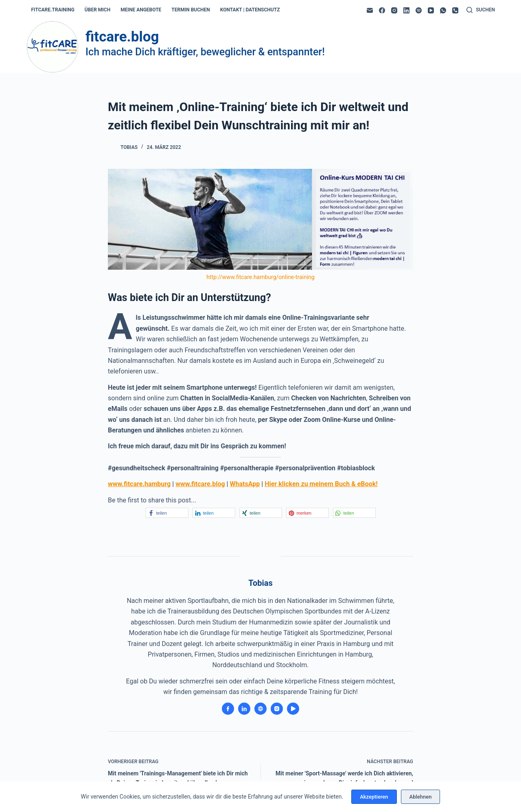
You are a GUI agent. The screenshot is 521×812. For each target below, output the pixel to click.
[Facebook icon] (228, 709)
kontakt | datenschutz (250, 10)
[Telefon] (455, 10)
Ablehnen (421, 797)
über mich (97, 10)
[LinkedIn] (406, 10)
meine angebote (141, 10)
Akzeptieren (374, 797)
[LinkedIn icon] (244, 709)
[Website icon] (260, 709)
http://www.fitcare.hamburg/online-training (260, 277)
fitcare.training (53, 10)
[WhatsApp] (443, 10)
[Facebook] (382, 10)
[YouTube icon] (293, 709)
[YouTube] (431, 10)
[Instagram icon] (277, 709)
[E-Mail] (370, 10)
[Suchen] (481, 10)
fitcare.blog (122, 37)
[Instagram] (394, 10)
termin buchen (190, 10)
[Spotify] (419, 10)
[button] (167, 513)
